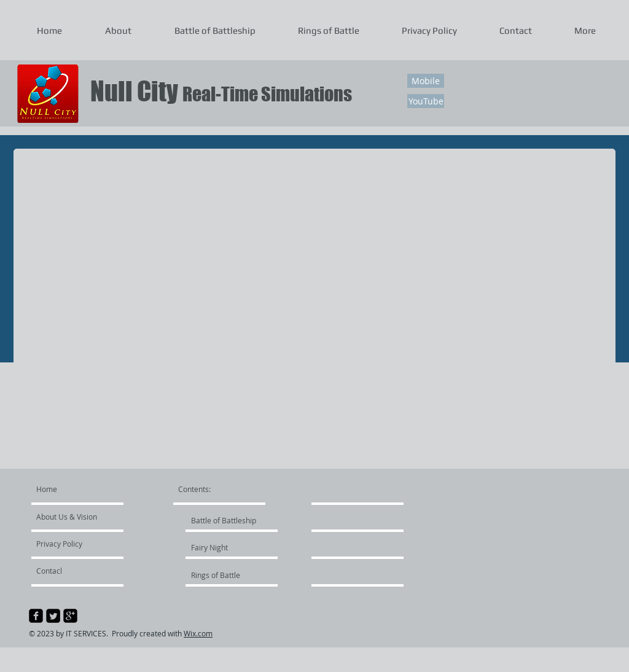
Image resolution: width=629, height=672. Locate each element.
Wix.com (198, 633)
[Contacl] (72, 571)
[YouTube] (426, 101)
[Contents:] (212, 489)
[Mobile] (426, 81)
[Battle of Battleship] (224, 520)
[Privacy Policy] (72, 544)
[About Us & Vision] (83, 517)
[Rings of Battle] (224, 575)
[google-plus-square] (70, 616)
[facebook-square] (36, 616)
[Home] (83, 489)
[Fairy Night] (224, 547)
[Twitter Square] (53, 616)
